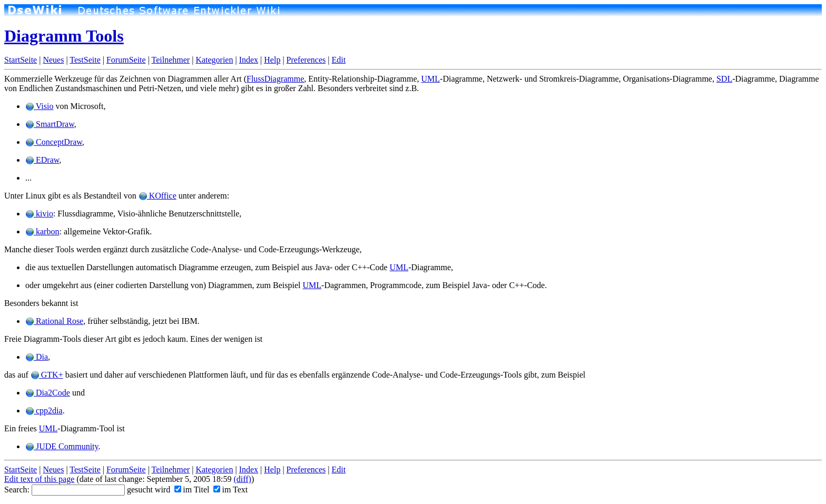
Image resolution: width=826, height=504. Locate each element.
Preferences (306, 60)
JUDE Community (62, 446)
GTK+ (47, 375)
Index (249, 60)
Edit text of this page (39, 479)
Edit (338, 60)
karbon (42, 231)
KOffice (158, 196)
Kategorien (214, 60)
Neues (53, 60)
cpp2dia (44, 411)
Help (272, 60)
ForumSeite (126, 60)
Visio (39, 106)
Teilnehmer (171, 60)
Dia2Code (48, 393)
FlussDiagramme (275, 79)
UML (431, 79)
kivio (39, 214)
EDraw (42, 160)
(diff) (242, 479)
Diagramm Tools (64, 36)
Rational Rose (54, 321)
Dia (37, 357)
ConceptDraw (54, 142)
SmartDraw (50, 124)
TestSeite (85, 60)
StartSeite (21, 60)
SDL (724, 79)
